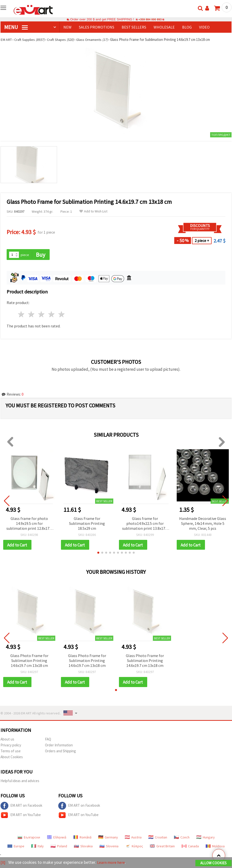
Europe (16, 847)
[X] (3, 863)
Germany (108, 838)
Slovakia (83, 847)
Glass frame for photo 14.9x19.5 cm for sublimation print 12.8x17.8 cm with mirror (29, 524)
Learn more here (112, 863)
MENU (16, 27)
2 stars (32, 315)
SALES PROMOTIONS (97, 27)
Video (204, 27)
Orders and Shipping (60, 752)
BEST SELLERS (134, 27)
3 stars (42, 315)
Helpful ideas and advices (20, 782)
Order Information (59, 746)
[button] (98, 553)
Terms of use (11, 752)
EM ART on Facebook (21, 807)
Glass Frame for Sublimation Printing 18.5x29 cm (87, 524)
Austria (133, 838)
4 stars (51, 315)
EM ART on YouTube (21, 816)
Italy (37, 847)
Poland (59, 847)
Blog (187, 27)
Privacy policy (11, 746)
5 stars (62, 315)
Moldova (215, 847)
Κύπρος (134, 847)
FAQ (48, 740)
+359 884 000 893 (150, 19)
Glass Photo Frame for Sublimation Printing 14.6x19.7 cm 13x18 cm (29, 661)
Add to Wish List (93, 211)
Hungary (206, 838)
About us (7, 740)
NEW (67, 27)
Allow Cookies (213, 863)
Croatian (158, 838)
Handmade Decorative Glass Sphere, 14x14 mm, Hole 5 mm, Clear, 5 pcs (203, 524)
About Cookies (12, 758)
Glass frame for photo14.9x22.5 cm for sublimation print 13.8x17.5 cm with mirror (145, 524)
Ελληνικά (57, 838)
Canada (190, 847)
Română (82, 838)
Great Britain (162, 847)
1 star (22, 315)
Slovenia (109, 847)
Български (29, 838)
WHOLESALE (164, 27)
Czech (182, 838)
